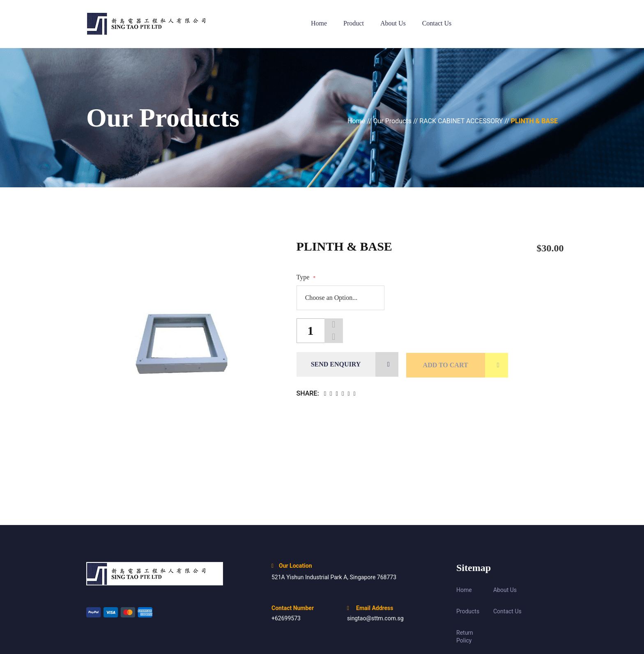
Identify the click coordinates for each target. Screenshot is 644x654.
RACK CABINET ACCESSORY (462, 121)
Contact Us (507, 611)
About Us (505, 590)
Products (468, 611)
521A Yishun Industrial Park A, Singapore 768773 (334, 577)
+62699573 (286, 618)
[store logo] (155, 24)
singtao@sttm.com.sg (375, 618)
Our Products (393, 121)
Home (357, 121)
